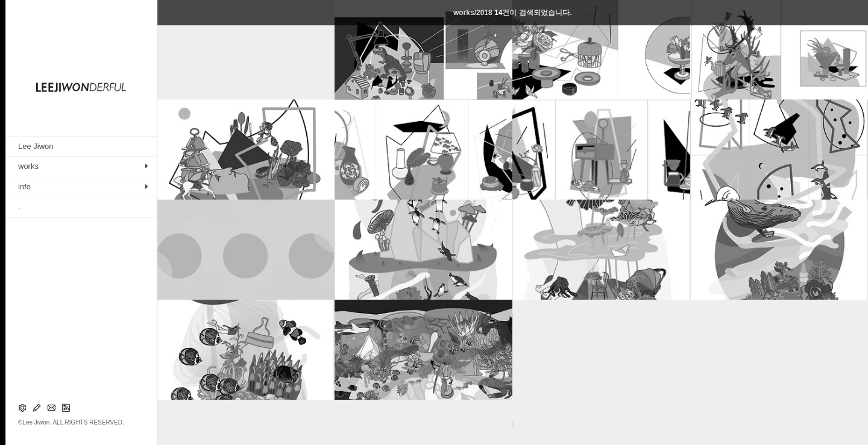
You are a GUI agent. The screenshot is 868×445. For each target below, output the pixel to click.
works (28, 166)
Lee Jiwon (36, 146)
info (24, 187)
